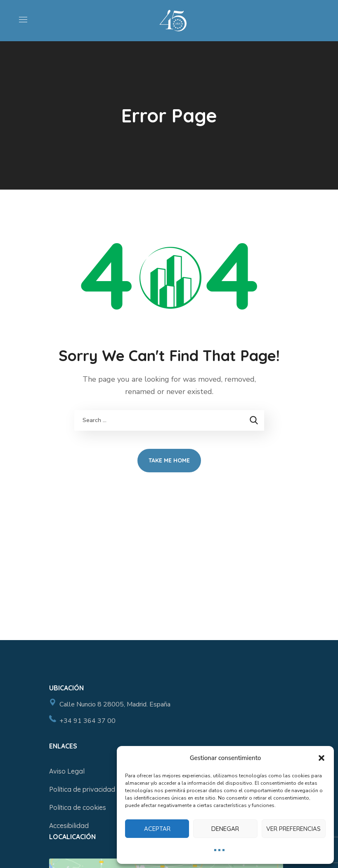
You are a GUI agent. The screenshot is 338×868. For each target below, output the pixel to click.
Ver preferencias (293, 829)
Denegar (225, 829)
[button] (321, 758)
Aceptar (157, 829)
